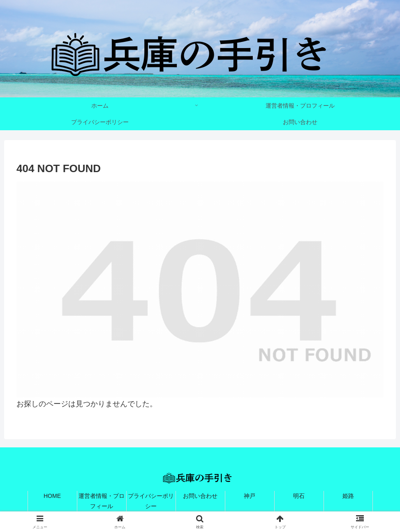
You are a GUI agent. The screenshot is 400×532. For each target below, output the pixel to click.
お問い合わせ (200, 496)
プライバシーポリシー (151, 501)
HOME (52, 496)
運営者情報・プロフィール (102, 501)
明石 (299, 496)
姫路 (348, 496)
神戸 (250, 496)
